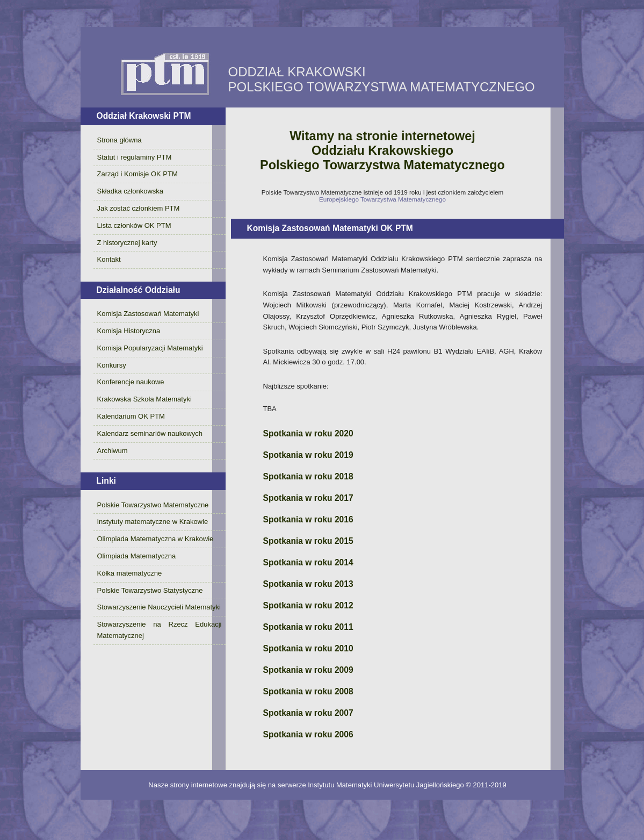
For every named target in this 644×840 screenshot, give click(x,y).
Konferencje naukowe (131, 382)
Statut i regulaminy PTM (135, 157)
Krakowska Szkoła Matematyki (144, 399)
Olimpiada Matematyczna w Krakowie (155, 539)
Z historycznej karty (127, 243)
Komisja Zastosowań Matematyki (148, 314)
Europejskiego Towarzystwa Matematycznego (382, 199)
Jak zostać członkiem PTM (139, 208)
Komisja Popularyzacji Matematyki (150, 348)
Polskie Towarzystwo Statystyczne (150, 590)
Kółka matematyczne (130, 573)
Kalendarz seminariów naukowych (150, 433)
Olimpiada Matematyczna (137, 556)
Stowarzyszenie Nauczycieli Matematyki (159, 607)
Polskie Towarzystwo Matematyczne (153, 505)
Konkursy (112, 365)
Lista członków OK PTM (134, 225)
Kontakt (109, 259)
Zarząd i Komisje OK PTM (138, 174)
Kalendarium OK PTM (131, 416)
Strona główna (120, 140)
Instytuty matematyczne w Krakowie (153, 522)
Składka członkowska (131, 191)
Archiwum (113, 451)
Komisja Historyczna (129, 331)
